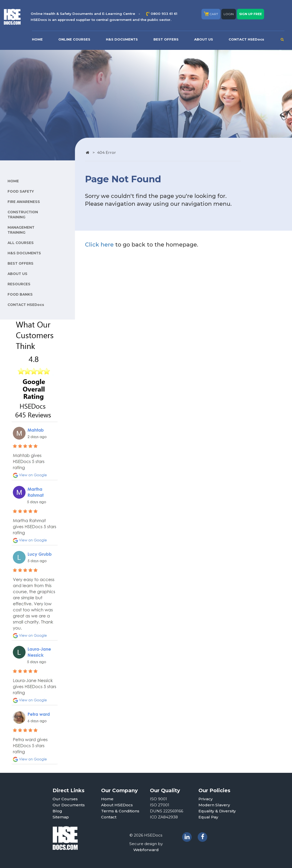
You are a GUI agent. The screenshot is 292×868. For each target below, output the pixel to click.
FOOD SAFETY (21, 191)
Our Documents (69, 805)
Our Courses (65, 799)
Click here (99, 245)
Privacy (206, 799)
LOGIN (229, 14)
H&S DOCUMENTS (122, 39)
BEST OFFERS (166, 39)
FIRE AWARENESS (24, 202)
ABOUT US (204, 39)
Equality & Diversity (217, 811)
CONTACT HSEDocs (246, 39)
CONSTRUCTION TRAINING (23, 215)
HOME (37, 39)
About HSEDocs (117, 805)
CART (211, 14)
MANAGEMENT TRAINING (21, 230)
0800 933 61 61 (164, 14)
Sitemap (61, 817)
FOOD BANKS (20, 294)
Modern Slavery (214, 805)
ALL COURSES (21, 243)
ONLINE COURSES (74, 39)
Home (107, 799)
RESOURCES (19, 284)
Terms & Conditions (120, 811)
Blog (57, 811)
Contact (109, 817)
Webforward (146, 850)
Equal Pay (208, 817)
